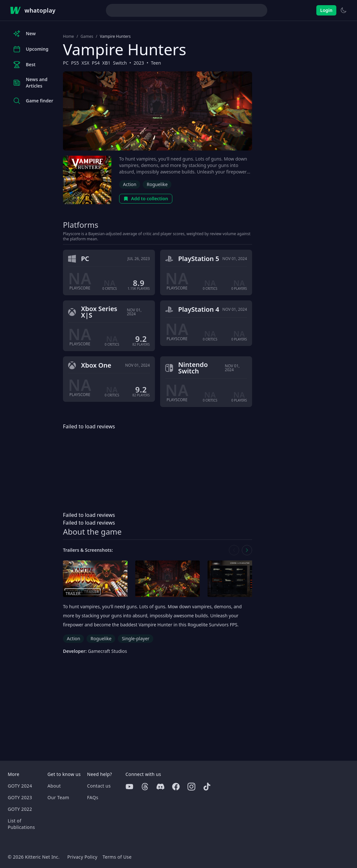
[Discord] (160, 787)
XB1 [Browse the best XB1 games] (106, 63)
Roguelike (157, 184)
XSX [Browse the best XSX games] (86, 63)
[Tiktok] (207, 787)
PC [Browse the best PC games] (66, 63)
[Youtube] (129, 787)
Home (68, 37)
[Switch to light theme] (343, 10)
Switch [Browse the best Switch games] (120, 63)
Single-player (135, 638)
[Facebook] (176, 787)
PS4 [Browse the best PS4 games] (96, 63)
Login (326, 10)
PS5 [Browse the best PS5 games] (75, 63)
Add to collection (146, 199)
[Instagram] (191, 787)
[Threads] (145, 787)
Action (130, 184)
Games (87, 37)
